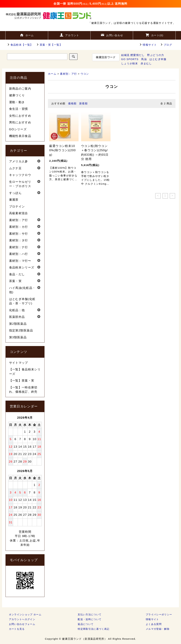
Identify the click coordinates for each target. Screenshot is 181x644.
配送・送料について (90, 619)
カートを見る (17, 629)
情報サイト (150, 45)
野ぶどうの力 (156, 55)
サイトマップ (19, 363)
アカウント (69, 35)
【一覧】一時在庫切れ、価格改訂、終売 (23, 390)
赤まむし (146, 63)
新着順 (83, 103)
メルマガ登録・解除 (158, 629)
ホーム (27, 35)
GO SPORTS (130, 59)
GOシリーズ (18, 129)
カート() (154, 35)
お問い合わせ (112, 35)
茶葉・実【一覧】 (49, 45)
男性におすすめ (20, 122)
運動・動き (17, 102)
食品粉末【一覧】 (20, 45)
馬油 (144, 59)
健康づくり (17, 95)
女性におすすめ (20, 116)
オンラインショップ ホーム (25, 614)
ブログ (168, 45)
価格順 (72, 103)
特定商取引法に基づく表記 (94, 629)
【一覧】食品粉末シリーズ (25, 372)
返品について (86, 624)
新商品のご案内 (20, 89)
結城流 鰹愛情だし (133, 55)
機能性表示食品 (20, 136)
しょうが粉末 (130, 63)
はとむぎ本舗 (158, 59)
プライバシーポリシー (159, 614)
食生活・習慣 (19, 109)
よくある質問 (154, 624)
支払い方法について (90, 614)
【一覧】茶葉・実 (22, 381)
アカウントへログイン (22, 619)
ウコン (85, 74)
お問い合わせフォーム (22, 624)
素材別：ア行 (68, 74)
